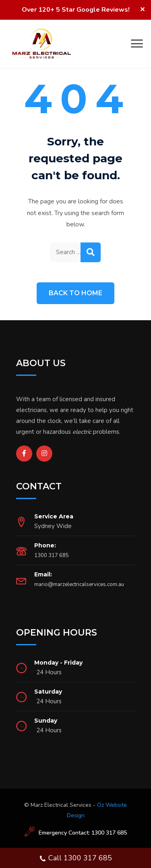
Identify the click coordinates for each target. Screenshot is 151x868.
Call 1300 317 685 (75, 859)
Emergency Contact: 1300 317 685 (83, 833)
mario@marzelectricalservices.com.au (79, 584)
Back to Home (75, 293)
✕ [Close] (142, 10)
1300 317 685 (52, 555)
